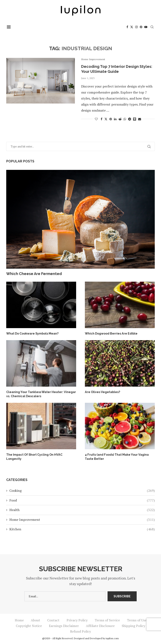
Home (19, 620)
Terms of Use (137, 620)
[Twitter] (132, 27)
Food (82, 500)
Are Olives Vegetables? (102, 392)
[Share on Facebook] (102, 119)
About (35, 620)
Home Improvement (82, 519)
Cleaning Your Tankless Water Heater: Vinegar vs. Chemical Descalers (41, 394)
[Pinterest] (142, 27)
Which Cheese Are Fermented (34, 274)
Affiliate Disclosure (100, 625)
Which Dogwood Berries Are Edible (111, 333)
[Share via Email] (140, 119)
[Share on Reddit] (120, 119)
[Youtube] (146, 27)
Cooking (82, 490)
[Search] (153, 27)
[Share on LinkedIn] (115, 119)
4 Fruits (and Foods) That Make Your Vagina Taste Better (116, 456)
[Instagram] (137, 27)
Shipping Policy (133, 625)
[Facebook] (128, 27)
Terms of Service (107, 620)
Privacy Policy (77, 620)
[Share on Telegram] (130, 119)
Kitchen (82, 529)
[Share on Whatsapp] (125, 119)
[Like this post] (96, 119)
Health (82, 509)
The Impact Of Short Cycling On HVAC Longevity (34, 456)
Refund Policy (80, 631)
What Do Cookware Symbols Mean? (32, 333)
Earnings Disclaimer (64, 625)
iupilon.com (112, 638)
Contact (53, 620)
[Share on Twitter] (106, 119)
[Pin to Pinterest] (111, 119)
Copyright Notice (29, 625)
